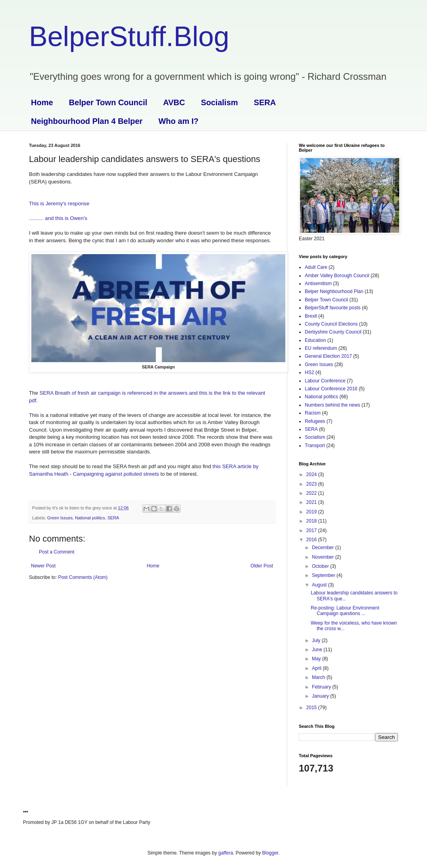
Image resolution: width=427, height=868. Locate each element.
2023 (312, 484)
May (317, 659)
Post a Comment (57, 552)
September (324, 575)
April (317, 668)
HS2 (309, 372)
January (321, 696)
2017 (312, 530)
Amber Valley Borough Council (337, 276)
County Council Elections (331, 324)
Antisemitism (318, 284)
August (320, 585)
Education (315, 340)
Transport (315, 446)
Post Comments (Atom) (83, 577)
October (321, 566)
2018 (312, 521)
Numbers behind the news (332, 405)
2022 (312, 493)
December (324, 548)
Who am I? (178, 121)
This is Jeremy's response (59, 203)
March (319, 677)
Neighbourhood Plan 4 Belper (87, 121)
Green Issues (60, 518)
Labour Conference (325, 381)
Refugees (315, 421)
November (324, 557)
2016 (312, 540)
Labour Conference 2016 (331, 389)
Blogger (270, 853)
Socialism (219, 102)
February (322, 687)
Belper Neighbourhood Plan (334, 291)
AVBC (174, 102)
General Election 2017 (328, 356)
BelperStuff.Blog (129, 37)
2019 (312, 512)
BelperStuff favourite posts (333, 308)
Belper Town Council (108, 102)
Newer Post (43, 566)
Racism (313, 413)
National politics (90, 518)
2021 (312, 502)
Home (42, 102)
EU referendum (321, 348)
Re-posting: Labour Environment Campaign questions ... (345, 611)
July (317, 640)
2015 (312, 708)
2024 (312, 475)
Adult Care (316, 267)
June (318, 650)
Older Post (262, 566)
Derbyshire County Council (333, 332)
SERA (265, 102)
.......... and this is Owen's (58, 218)
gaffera (226, 853)
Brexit (311, 316)
